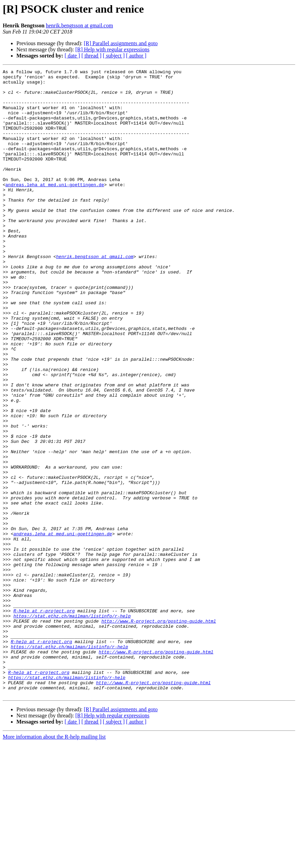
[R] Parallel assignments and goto (121, 43)
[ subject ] (114, 56)
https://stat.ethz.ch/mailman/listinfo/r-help (72, 726)
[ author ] (136, 56)
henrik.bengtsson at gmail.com (79, 25)
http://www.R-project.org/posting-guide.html (159, 732)
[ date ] (72, 56)
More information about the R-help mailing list (54, 862)
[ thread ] (91, 56)
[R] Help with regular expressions (112, 49)
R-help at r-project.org (44, 719)
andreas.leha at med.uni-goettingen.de (55, 208)
